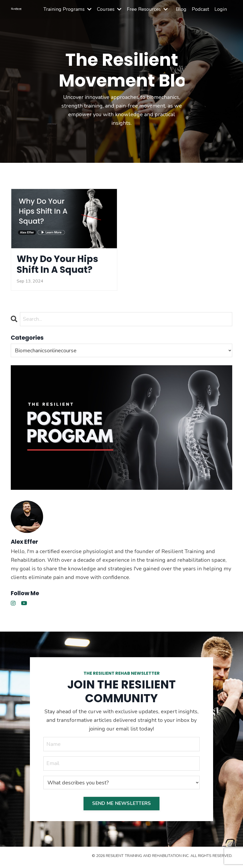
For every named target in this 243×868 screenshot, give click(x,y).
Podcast (201, 9)
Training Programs (68, 9)
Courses (110, 9)
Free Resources (148, 9)
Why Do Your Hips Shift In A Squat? (61, 266)
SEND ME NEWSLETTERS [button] (122, 806)
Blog (181, 9)
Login (221, 9)
